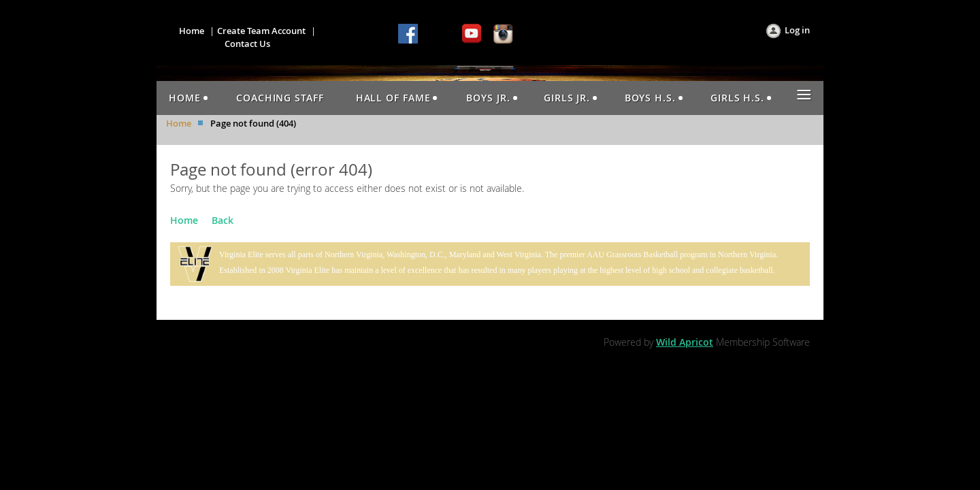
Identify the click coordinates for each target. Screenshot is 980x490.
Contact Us (247, 44)
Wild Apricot (685, 342)
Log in (797, 30)
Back (223, 220)
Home (192, 31)
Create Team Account (261, 31)
